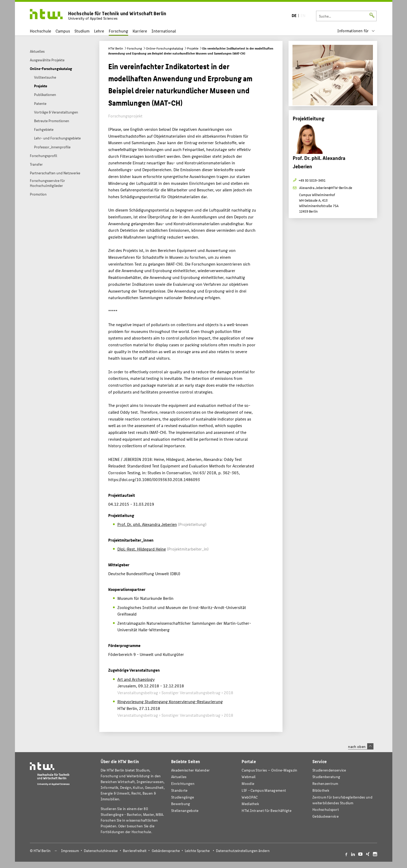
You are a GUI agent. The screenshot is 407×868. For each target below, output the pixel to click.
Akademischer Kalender (190, 770)
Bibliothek (321, 790)
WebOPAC (250, 797)
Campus (63, 31)
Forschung (118, 31)
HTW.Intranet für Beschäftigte (267, 810)
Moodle (248, 783)
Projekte (193, 48)
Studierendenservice (329, 770)
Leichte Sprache (197, 851)
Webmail (249, 777)
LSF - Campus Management (264, 790)
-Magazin (269, 770)
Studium (82, 31)
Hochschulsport (326, 809)
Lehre (99, 31)
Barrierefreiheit (135, 851)
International (164, 31)
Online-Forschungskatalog (165, 48)
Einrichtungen (183, 783)
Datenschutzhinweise (101, 851)
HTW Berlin (116, 48)
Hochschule (40, 31)
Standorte (179, 790)
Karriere (140, 31)
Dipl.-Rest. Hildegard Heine (142, 549)
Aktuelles (179, 777)
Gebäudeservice (325, 816)
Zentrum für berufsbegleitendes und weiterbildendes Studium (342, 800)
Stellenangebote (185, 810)
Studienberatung (326, 777)
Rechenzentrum (325, 783)
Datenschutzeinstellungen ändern (243, 851)
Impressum (70, 851)
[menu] (356, 31)
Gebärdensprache (166, 851)
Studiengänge (183, 797)
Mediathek (250, 804)
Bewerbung (181, 804)
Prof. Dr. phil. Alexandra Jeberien (147, 524)
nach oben (361, 746)
